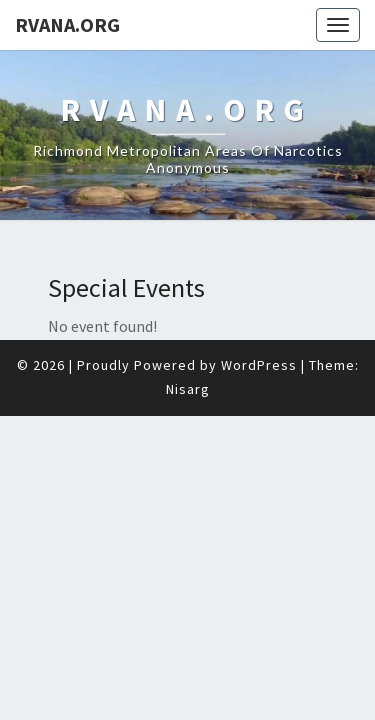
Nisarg (188, 339)
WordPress (259, 315)
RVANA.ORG (67, 24)
